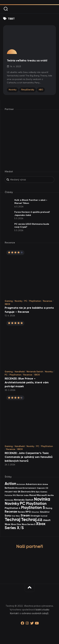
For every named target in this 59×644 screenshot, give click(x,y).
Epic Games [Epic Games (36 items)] (42, 492)
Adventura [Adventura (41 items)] (31, 484)
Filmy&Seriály (28, 90)
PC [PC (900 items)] (23, 503)
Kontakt (14, 613)
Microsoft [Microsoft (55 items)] (42, 495)
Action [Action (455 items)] (10, 484)
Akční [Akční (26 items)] (40, 484)
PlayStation (35, 301)
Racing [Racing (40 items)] (49, 508)
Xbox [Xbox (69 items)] (8, 524)
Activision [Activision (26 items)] (21, 484)
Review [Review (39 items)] (21, 512)
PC (26, 301)
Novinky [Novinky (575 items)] (12, 503)
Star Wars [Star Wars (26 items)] (16, 516)
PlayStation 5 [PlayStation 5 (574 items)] (33, 508)
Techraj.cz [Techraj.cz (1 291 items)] (32, 519)
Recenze (47, 301)
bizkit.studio (42, 610)
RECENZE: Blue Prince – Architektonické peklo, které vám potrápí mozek (27, 382)
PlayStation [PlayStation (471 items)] (36, 503)
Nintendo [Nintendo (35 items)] (9, 500)
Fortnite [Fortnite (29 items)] (8, 495)
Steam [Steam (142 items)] (25, 515)
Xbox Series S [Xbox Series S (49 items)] (28, 524)
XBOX (7, 304)
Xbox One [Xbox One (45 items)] (16, 524)
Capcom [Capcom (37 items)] (41, 488)
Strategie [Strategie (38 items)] (35, 516)
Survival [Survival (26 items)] (44, 516)
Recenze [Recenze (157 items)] (11, 512)
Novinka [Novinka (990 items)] (42, 499)
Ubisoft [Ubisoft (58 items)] (47, 520)
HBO (41, 90)
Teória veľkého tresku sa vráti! (27, 60)
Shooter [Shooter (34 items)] (35, 512)
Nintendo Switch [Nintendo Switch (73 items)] (24, 500)
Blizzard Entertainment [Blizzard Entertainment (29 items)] (26, 488)
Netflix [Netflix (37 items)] (51, 495)
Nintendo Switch (35, 372)
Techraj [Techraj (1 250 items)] (13, 519)
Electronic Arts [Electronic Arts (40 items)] (28, 492)
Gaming (9, 301)
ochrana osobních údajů (35, 613)
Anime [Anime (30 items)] (45, 484)
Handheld (20, 372)
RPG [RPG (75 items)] (28, 512)
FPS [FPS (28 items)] (14, 495)
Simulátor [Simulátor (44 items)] (45, 512)
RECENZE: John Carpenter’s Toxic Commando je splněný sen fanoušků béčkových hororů (29, 457)
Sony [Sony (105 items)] (8, 516)
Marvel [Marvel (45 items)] (33, 495)
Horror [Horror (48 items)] (20, 495)
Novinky (13, 90)
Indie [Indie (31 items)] (26, 495)
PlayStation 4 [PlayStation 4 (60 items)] (13, 508)
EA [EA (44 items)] (19, 492)
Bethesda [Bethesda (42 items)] (10, 488)
